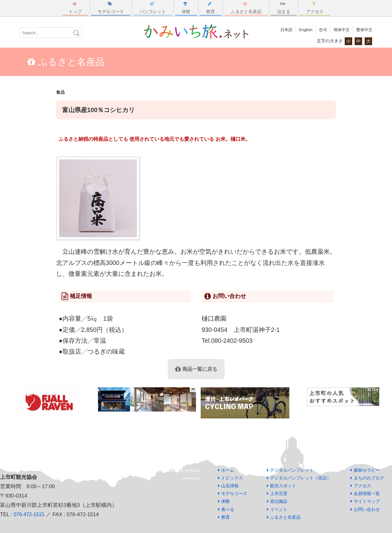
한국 (320, 30)
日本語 (282, 30)
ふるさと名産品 (246, 8)
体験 (186, 8)
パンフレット (153, 8)
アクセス (315, 8)
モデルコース (111, 8)
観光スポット (283, 486)
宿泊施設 (279, 501)
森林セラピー (367, 470)
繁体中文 (364, 30)
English (302, 30)
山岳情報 (230, 486)
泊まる (284, 8)
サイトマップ (367, 501)
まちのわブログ (369, 478)
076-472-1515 (30, 514)
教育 (211, 8)
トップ (75, 8)
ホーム (228, 470)
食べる (228, 509)
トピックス (232, 478)
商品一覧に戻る (196, 369)
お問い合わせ (367, 509)
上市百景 (279, 493)
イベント (279, 509)
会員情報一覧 (367, 493)
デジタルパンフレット (292, 470)
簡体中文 (340, 30)
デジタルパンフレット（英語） (301, 478)
